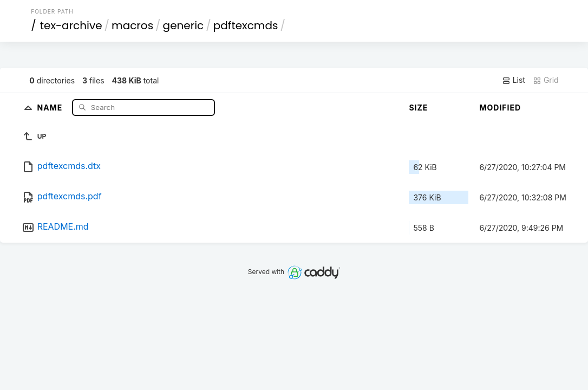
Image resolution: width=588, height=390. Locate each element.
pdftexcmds (246, 25)
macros (132, 25)
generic (184, 25)
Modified (500, 108)
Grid (546, 80)
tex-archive (71, 25)
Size (418, 108)
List (514, 80)
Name (51, 107)
